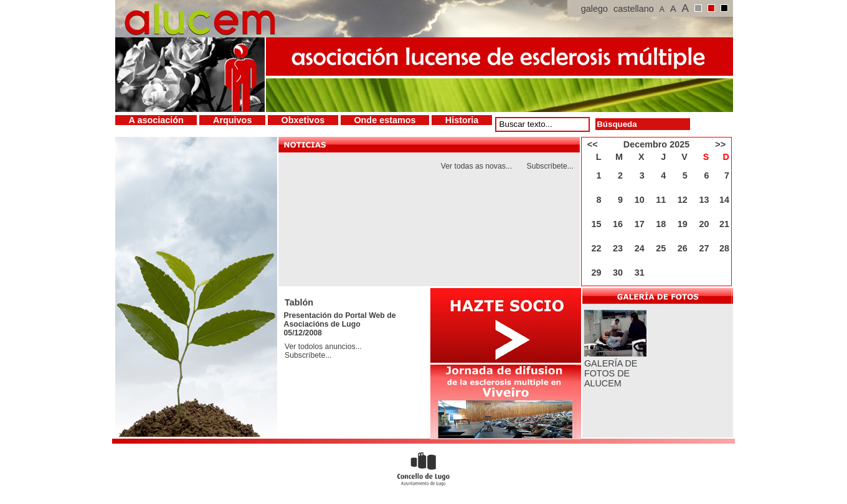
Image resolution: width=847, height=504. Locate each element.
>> (720, 144)
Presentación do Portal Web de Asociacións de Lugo (340, 320)
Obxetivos (303, 120)
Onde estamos (385, 120)
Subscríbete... (551, 166)
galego (594, 9)
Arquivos (232, 120)
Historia (462, 120)
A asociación (156, 120)
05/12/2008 (303, 333)
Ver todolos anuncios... (323, 347)
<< (593, 144)
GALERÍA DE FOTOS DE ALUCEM (611, 373)
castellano (634, 9)
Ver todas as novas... (476, 166)
